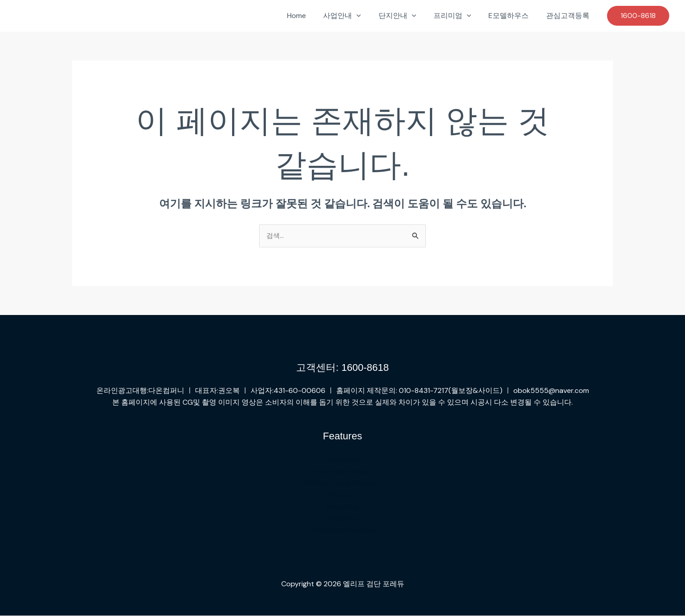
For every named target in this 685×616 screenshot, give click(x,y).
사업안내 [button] (356, 16)
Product (342, 495)
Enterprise (342, 459)
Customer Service (342, 472)
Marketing (342, 507)
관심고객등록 (569, 16)
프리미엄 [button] (460, 16)
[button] (370, 16)
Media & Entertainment (342, 483)
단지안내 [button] (408, 16)
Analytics (342, 519)
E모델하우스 (513, 16)
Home (313, 16)
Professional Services (342, 531)
